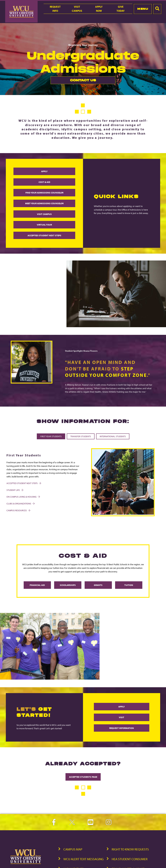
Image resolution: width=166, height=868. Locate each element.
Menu (143, 9)
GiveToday (121, 9)
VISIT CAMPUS (44, 214)
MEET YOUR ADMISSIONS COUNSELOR (44, 203)
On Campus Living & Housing (23, 497)
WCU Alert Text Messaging (83, 859)
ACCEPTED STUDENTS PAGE (83, 777)
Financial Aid (37, 585)
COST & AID (44, 182)
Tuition (129, 585)
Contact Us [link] (73, 81)
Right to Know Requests (130, 849)
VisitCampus (77, 9)
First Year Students (51, 436)
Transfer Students (81, 436)
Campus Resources (18, 510)
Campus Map (73, 849)
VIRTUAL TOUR (44, 225)
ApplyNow (99, 9)
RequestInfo (55, 9)
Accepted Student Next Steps (24, 483)
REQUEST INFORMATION (122, 728)
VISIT (122, 717)
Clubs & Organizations (20, 503)
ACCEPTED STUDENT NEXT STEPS (44, 235)
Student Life (15, 490)
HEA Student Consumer (130, 859)
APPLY (44, 171)
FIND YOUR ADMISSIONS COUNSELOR (44, 193)
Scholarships (68, 585)
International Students (113, 436)
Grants (98, 585)
